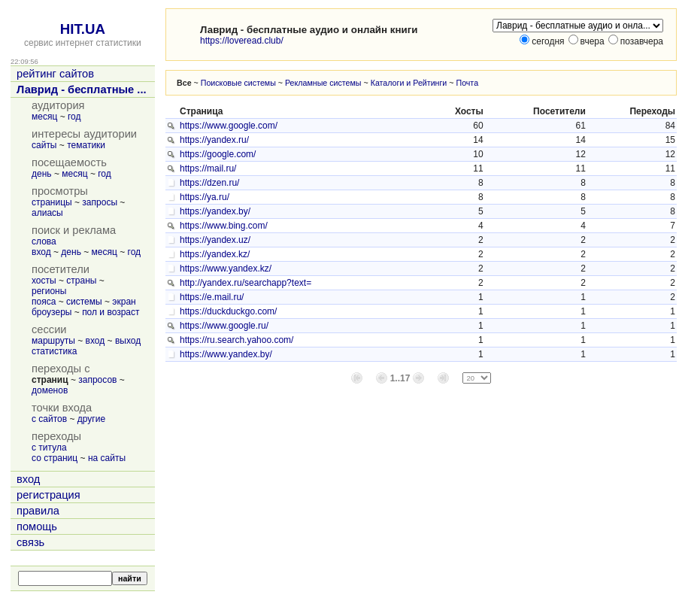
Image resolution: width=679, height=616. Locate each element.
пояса (44, 302)
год (74, 117)
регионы (49, 291)
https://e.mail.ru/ (212, 297)
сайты (44, 145)
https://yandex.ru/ (214, 140)
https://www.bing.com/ (224, 226)
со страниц (55, 458)
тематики (86, 145)
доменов (50, 390)
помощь (37, 526)
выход (128, 341)
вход (41, 252)
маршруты (53, 341)
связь (30, 542)
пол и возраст (111, 312)
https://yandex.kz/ (215, 254)
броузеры (52, 312)
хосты (44, 281)
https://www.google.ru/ (224, 326)
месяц (44, 117)
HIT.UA (83, 29)
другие (91, 419)
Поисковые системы (238, 83)
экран (124, 302)
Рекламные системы (323, 83)
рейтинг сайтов (55, 74)
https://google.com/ (218, 154)
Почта (467, 83)
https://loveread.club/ (242, 41)
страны (81, 281)
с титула (49, 448)
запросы (100, 202)
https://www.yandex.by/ (226, 354)
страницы (52, 202)
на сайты (107, 458)
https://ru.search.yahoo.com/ (236, 340)
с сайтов (49, 419)
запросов (97, 380)
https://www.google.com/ (229, 126)
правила (38, 511)
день (42, 174)
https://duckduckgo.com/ (228, 311)
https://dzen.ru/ (209, 183)
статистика (54, 351)
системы (84, 302)
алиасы (47, 213)
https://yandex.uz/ (215, 240)
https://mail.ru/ (208, 168)
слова (44, 241)
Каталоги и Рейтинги (409, 83)
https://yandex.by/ (215, 211)
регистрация (48, 495)
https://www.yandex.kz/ (226, 269)
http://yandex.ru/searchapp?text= (246, 283)
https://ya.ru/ (205, 197)
